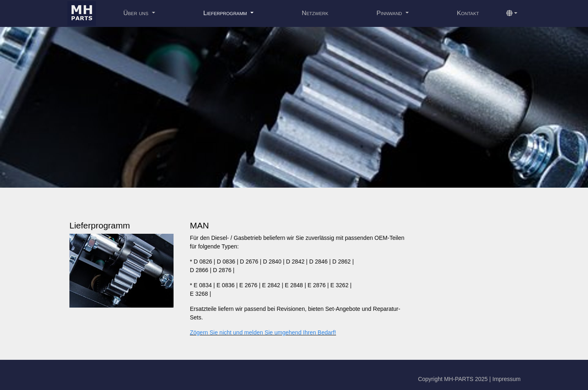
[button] (512, 13)
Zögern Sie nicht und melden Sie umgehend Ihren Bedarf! (263, 332)
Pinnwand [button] (390, 13)
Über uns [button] (137, 13)
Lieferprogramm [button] (226, 13)
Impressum (507, 379)
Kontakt (468, 13)
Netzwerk (315, 13)
